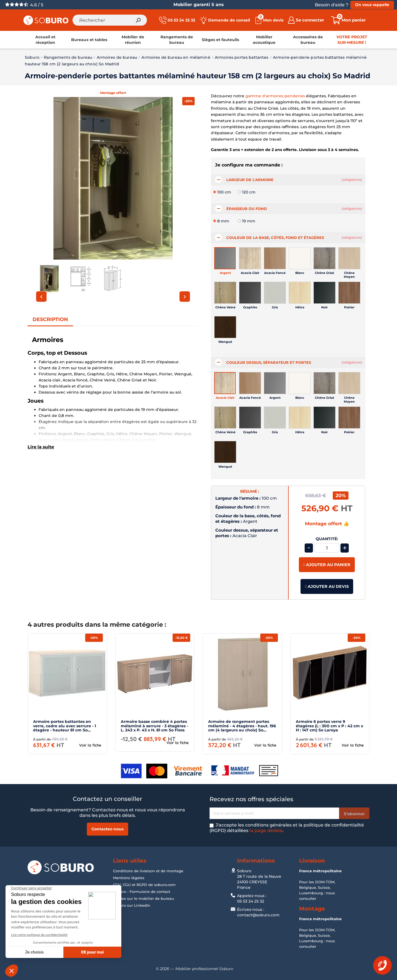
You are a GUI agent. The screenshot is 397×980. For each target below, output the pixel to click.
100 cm (224, 195)
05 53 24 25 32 (251, 901)
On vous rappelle (372, 5)
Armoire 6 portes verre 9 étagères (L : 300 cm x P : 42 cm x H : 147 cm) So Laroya (329, 729)
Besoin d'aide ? (332, 5)
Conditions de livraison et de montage (148, 871)
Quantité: (327, 542)
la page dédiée (266, 830)
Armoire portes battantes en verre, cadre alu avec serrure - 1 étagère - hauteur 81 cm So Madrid (65, 731)
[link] (45, 43)
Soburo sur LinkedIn (132, 905)
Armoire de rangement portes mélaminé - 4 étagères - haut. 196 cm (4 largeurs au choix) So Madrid (242, 731)
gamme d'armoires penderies (275, 99)
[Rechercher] (112, 22)
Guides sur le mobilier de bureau (143, 898)
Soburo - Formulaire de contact (142, 892)
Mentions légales (129, 878)
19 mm (249, 224)
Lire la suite (41, 450)
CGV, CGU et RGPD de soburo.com (144, 885)
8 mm (223, 224)
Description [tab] (50, 322)
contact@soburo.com (258, 915)
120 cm (249, 195)
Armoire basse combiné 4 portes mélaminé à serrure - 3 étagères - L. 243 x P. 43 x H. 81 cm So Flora (154, 729)
